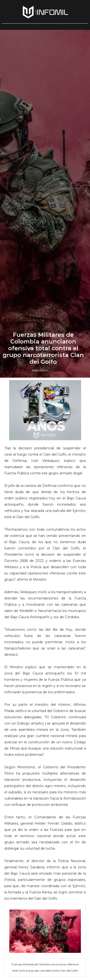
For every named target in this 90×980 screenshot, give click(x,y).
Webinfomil (40, 610)
